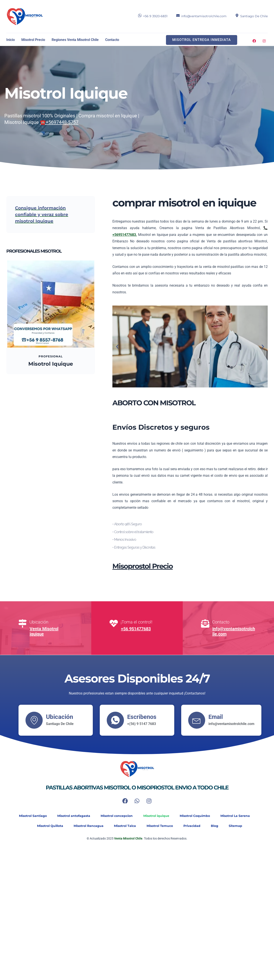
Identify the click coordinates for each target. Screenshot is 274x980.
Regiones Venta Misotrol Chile (75, 40)
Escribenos (143, 717)
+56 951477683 (136, 629)
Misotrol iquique (156, 816)
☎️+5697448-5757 (59, 122)
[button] (117, 346)
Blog (216, 826)
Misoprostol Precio (143, 566)
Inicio (11, 40)
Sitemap (238, 826)
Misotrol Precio (33, 40)
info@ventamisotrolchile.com (204, 16)
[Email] (197, 720)
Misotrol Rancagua (87, 826)
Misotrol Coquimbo (196, 816)
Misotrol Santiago (31, 816)
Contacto (112, 40)
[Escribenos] (115, 720)
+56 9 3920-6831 (155, 16)
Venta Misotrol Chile (128, 838)
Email (216, 717)
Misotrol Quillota (48, 826)
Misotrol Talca (124, 826)
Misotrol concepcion (116, 816)
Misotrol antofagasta (72, 816)
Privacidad (193, 826)
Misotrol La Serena (237, 816)
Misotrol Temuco (160, 826)
